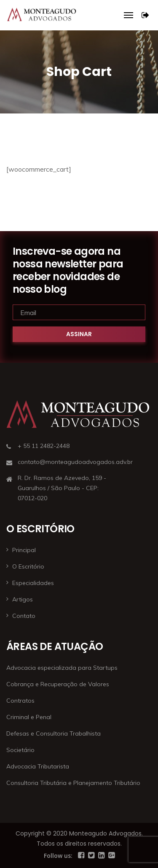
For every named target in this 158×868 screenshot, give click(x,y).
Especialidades (33, 583)
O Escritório (28, 566)
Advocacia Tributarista (38, 766)
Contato (24, 616)
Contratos (20, 701)
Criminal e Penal (29, 717)
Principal (24, 550)
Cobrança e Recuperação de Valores (58, 684)
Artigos (23, 599)
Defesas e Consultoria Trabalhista (54, 733)
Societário (20, 750)
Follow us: (58, 856)
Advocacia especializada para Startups (62, 668)
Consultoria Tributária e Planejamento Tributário (73, 783)
